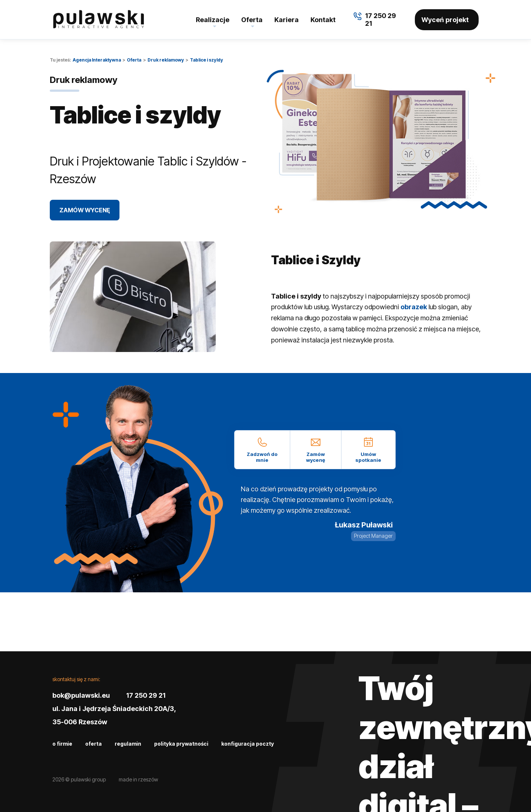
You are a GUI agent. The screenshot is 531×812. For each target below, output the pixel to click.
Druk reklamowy (166, 60)
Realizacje (213, 20)
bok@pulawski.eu (81, 695)
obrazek (414, 307)
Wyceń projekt (445, 20)
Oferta (252, 20)
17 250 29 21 (146, 695)
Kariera (287, 20)
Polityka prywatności (181, 744)
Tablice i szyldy (206, 60)
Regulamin (128, 744)
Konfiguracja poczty (248, 744)
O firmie (62, 744)
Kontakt (323, 20)
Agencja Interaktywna (97, 60)
